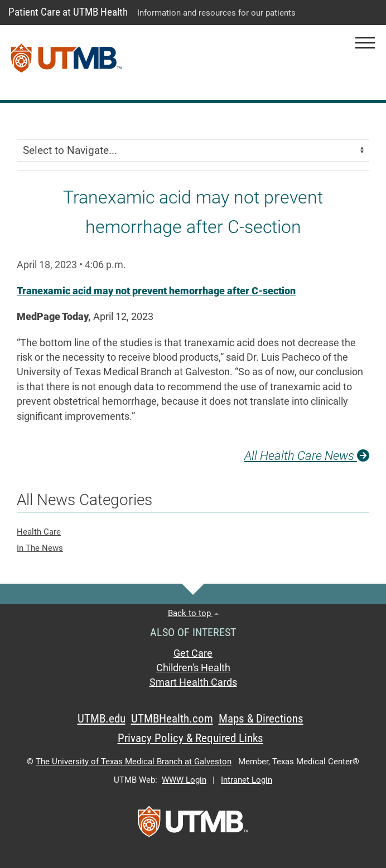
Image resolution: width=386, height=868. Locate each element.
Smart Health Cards (193, 682)
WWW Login (184, 780)
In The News (40, 548)
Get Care (193, 653)
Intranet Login (247, 780)
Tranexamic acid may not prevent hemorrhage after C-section (156, 291)
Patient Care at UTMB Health (68, 12)
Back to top (193, 613)
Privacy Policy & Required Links (190, 738)
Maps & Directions (261, 719)
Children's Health (193, 668)
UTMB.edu (102, 719)
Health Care (39, 532)
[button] (365, 43)
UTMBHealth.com (172, 719)
